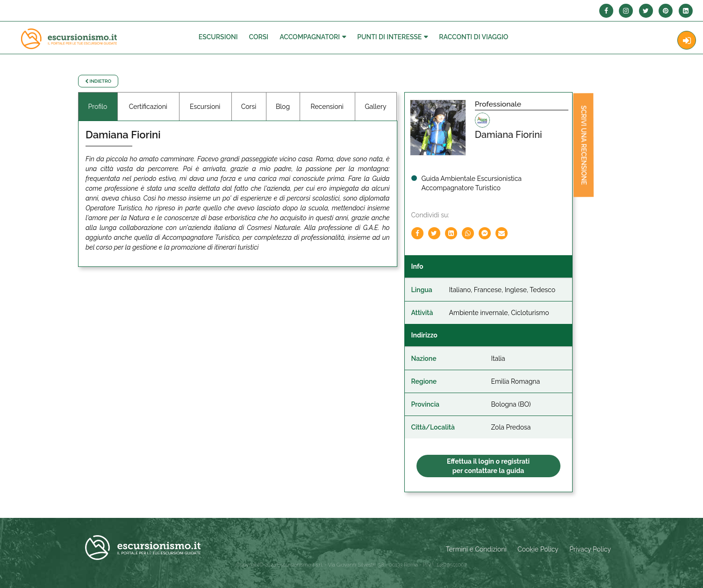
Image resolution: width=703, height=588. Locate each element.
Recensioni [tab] (327, 107)
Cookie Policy (538, 549)
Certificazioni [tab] (148, 107)
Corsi (259, 37)
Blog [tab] (283, 107)
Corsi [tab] (249, 107)
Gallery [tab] (376, 107)
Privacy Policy (590, 549)
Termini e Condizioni (476, 549)
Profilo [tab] (98, 107)
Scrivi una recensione (582, 146)
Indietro (98, 81)
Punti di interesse (389, 37)
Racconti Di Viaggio (473, 37)
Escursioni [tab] (205, 107)
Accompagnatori (310, 37)
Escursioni (218, 37)
